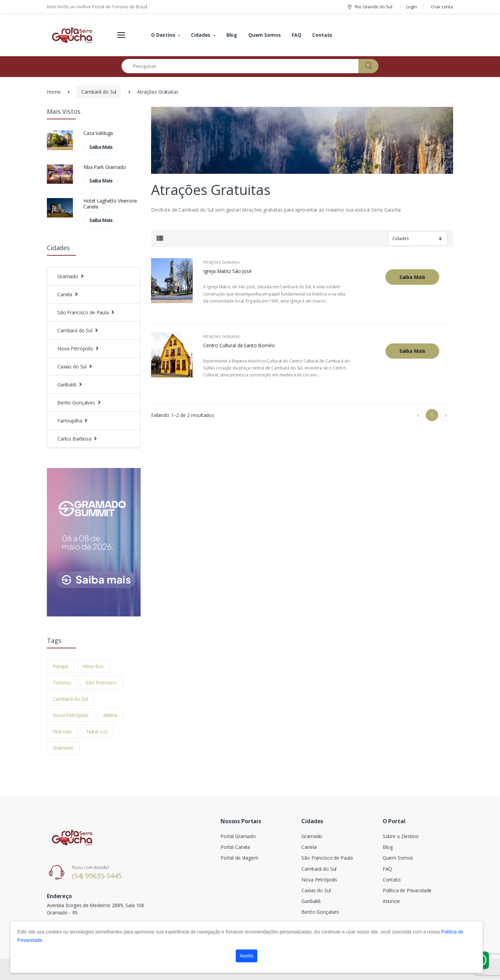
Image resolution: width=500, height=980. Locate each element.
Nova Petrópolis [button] (75, 348)
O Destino (163, 35)
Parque (61, 666)
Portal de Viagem (239, 858)
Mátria (110, 715)
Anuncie (391, 901)
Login (412, 7)
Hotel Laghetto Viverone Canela (110, 204)
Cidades (201, 35)
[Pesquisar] (240, 66)
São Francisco (101, 683)
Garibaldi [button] (67, 385)
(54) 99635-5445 (97, 876)
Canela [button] (65, 294)
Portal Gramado (238, 836)
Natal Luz (97, 731)
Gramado (63, 748)
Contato (322, 35)
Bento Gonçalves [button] (76, 403)
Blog (232, 35)
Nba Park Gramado (105, 167)
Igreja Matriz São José (227, 271)
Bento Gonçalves (320, 912)
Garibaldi (311, 901)
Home (54, 92)
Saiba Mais (101, 147)
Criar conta (442, 7)
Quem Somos (265, 35)
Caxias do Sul (316, 890)
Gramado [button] (68, 276)
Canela (309, 847)
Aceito (247, 956)
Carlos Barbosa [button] (74, 439)
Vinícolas (62, 731)
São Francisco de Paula (327, 858)
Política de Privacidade (407, 890)
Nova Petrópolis (71, 715)
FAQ (297, 35)
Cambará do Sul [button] (75, 330)
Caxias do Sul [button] (72, 367)
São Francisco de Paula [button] (83, 312)
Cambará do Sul (99, 92)
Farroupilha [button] (70, 421)
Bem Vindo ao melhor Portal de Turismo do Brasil (97, 7)
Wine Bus (93, 666)
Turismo (62, 683)
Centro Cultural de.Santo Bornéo (239, 346)
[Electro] (73, 35)
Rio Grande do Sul (369, 7)
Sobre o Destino (401, 836)
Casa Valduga (98, 133)
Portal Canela (235, 847)
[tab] (160, 239)
